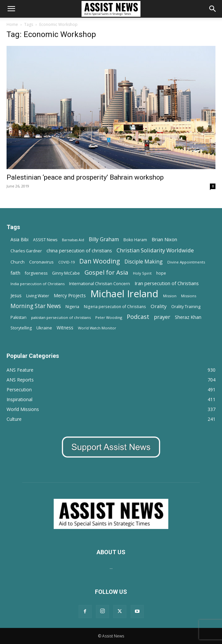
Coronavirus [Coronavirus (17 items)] (41, 262)
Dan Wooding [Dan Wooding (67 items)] (100, 261)
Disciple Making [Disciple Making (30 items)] (144, 262)
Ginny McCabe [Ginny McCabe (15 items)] (66, 273)
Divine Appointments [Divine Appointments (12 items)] (186, 262)
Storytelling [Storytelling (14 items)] (21, 328)
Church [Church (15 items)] (18, 262)
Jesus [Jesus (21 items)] (16, 295)
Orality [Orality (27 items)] (159, 306)
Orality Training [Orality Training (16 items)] (186, 306)
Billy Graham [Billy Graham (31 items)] (104, 239)
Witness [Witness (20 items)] (65, 328)
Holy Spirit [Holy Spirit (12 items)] (142, 273)
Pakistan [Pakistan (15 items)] (18, 317)
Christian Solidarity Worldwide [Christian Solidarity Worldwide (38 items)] (155, 250)
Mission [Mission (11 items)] (170, 296)
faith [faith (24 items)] (15, 273)
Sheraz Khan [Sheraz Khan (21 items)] (188, 317)
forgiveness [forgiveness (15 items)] (36, 273)
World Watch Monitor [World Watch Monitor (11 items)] (97, 328)
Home (12, 24)
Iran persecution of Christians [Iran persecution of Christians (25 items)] (167, 283)
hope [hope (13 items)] (161, 273)
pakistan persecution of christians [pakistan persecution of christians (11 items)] (61, 317)
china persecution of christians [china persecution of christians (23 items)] (79, 251)
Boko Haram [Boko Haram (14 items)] (135, 240)
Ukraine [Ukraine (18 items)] (44, 328)
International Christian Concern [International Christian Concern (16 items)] (100, 283)
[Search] (213, 9)
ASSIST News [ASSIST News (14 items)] (45, 240)
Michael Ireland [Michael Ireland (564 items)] (124, 294)
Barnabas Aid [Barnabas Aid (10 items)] (73, 240)
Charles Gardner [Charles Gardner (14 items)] (26, 251)
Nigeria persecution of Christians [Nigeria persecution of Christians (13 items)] (115, 306)
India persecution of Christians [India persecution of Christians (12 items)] (37, 284)
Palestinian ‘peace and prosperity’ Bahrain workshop (85, 177)
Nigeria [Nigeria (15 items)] (72, 307)
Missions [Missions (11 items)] (189, 296)
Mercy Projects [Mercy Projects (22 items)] (70, 295)
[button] (11, 9)
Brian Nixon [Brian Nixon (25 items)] (164, 239)
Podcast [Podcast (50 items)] (138, 317)
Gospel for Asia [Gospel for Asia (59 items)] (106, 272)
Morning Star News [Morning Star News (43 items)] (36, 306)
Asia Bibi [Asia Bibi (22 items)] (19, 239)
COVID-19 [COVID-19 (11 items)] (66, 262)
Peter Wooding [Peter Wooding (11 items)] (109, 317)
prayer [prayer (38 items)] (162, 317)
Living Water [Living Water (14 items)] (38, 296)
